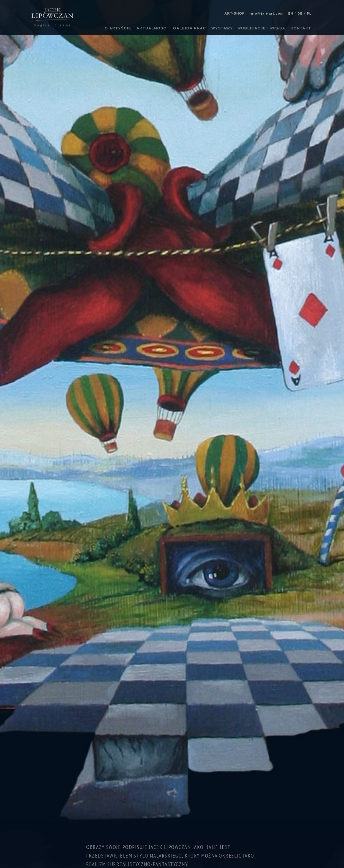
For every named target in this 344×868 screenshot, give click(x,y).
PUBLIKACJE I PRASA (262, 28)
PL (309, 13)
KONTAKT (301, 28)
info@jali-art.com (267, 13)
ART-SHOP (234, 13)
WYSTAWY (222, 28)
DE (300, 13)
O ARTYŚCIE (118, 28)
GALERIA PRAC (190, 28)
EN (291, 13)
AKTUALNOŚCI (152, 28)
